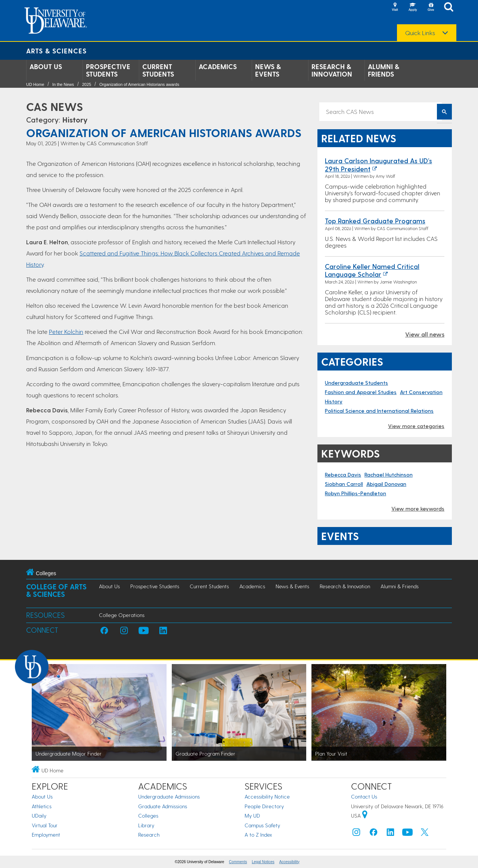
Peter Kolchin (66, 331)
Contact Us (364, 796)
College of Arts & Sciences (56, 590)
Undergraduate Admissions (169, 796)
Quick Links (420, 33)
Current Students (158, 70)
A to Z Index (258, 835)
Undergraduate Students (356, 383)
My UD (252, 816)
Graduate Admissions (163, 806)
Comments (238, 862)
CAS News (55, 106)
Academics (218, 66)
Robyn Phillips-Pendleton (356, 493)
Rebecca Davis (343, 475)
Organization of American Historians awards (139, 84)
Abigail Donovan (386, 484)
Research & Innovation (332, 70)
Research (149, 835)
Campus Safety (262, 825)
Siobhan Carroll (344, 484)
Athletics (42, 806)
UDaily (39, 816)
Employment (46, 835)
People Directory (264, 806)
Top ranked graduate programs (375, 221)
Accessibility (289, 862)
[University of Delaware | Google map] (365, 816)
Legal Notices (263, 862)
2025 (87, 84)
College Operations (122, 615)
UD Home (35, 84)
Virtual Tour (45, 825)
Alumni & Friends (384, 70)
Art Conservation (421, 392)
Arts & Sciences (56, 51)
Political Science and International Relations (379, 411)
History (75, 120)
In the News (63, 84)
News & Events (268, 70)
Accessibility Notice (267, 796)
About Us (46, 66)
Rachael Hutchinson (389, 475)
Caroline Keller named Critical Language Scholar (372, 270)
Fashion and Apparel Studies (361, 392)
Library (146, 825)
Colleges (148, 816)
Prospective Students (108, 70)
